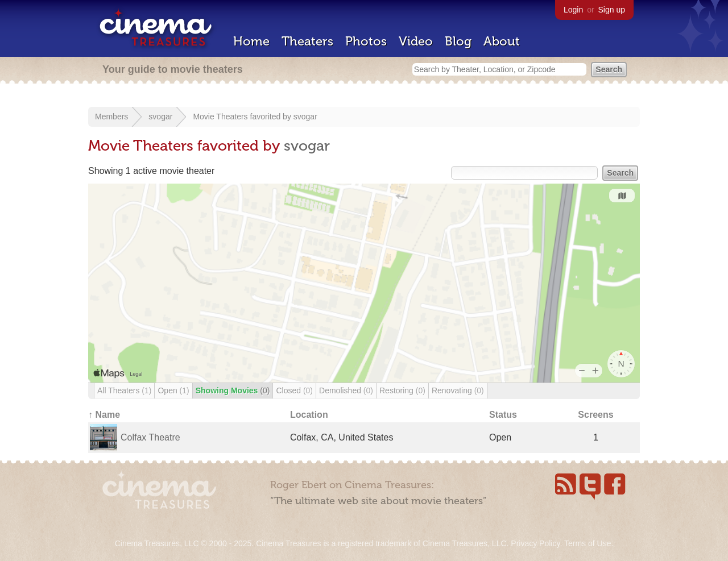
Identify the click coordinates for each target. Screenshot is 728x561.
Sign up (612, 10)
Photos (366, 41)
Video (416, 41)
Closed (294, 390)
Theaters (307, 41)
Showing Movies (233, 390)
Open (173, 390)
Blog (458, 41)
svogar (160, 117)
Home (251, 41)
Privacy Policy (535, 543)
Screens (595, 415)
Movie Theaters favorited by (243, 117)
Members (111, 117)
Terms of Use (588, 543)
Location (309, 415)
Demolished (346, 390)
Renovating (458, 390)
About (502, 41)
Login (573, 10)
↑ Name (104, 415)
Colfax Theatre (150, 437)
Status (503, 415)
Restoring (402, 390)
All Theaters (124, 390)
